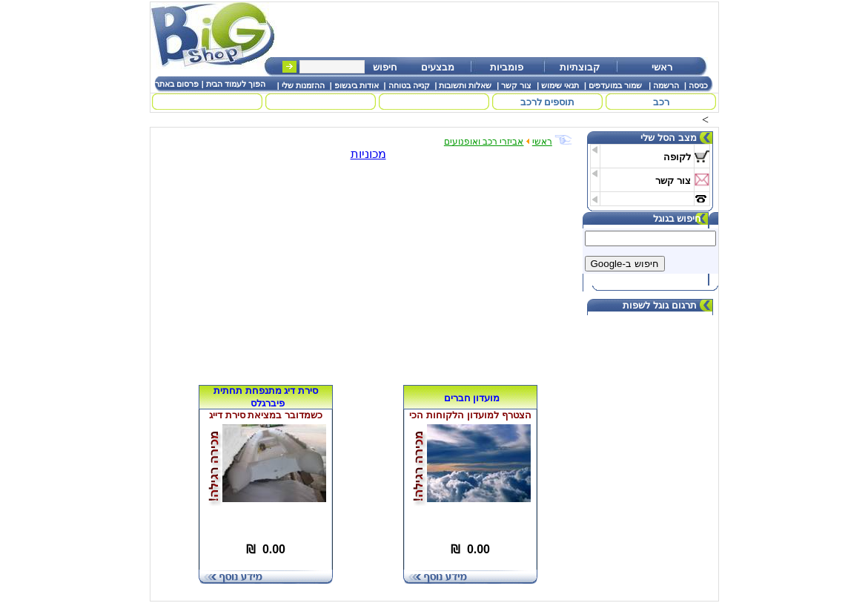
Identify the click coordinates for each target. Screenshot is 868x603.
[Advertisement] (504, 30)
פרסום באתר (177, 84)
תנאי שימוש (560, 85)
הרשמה (666, 85)
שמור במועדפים (615, 85)
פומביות (507, 67)
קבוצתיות (580, 67)
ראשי (662, 67)
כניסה (698, 85)
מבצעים (438, 67)
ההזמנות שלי (303, 85)
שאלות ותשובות (465, 85)
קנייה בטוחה (409, 85)
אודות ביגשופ (357, 85)
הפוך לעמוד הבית (236, 84)
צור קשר (516, 85)
